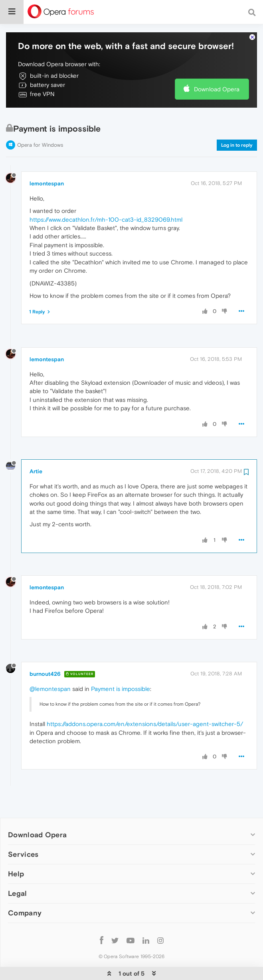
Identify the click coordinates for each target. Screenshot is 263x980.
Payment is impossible (121, 664)
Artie (36, 447)
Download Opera (217, 65)
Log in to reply (237, 121)
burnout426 (45, 649)
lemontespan (47, 159)
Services (23, 830)
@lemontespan (50, 664)
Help (16, 849)
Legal (18, 869)
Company (25, 888)
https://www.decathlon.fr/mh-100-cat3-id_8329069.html (106, 195)
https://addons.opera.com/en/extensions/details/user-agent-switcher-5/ (145, 700)
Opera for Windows (40, 121)
